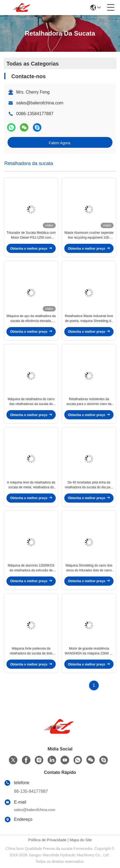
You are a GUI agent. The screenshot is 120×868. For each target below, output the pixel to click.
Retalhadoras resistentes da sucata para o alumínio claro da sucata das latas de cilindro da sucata (89, 402)
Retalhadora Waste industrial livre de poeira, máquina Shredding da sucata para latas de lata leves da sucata (89, 319)
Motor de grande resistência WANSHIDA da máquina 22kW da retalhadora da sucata (89, 651)
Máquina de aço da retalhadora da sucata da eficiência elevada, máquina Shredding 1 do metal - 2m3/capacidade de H (31, 319)
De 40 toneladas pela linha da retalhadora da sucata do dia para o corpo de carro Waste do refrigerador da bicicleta (89, 485)
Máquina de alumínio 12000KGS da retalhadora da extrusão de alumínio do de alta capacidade (31, 568)
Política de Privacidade (47, 840)
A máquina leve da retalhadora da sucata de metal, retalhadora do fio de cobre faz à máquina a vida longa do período (31, 485)
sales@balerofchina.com (40, 103)
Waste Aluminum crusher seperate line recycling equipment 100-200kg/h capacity (89, 235)
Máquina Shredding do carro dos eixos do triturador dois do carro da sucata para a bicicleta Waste (89, 568)
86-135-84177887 (31, 791)
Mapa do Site (81, 840)
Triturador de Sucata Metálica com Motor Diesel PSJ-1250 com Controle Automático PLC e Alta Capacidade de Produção (31, 235)
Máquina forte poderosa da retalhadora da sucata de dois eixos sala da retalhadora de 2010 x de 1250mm (31, 651)
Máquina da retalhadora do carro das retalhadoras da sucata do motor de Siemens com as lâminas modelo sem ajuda (31, 402)
